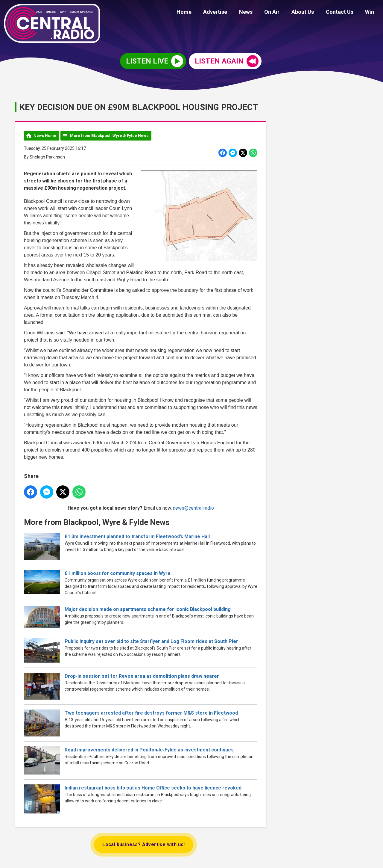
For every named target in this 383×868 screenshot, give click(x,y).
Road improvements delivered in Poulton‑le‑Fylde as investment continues (149, 750)
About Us (308, 13)
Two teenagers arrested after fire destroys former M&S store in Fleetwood (151, 713)
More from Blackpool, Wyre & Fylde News (109, 136)
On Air (280, 13)
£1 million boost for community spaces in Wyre (118, 573)
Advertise (228, 13)
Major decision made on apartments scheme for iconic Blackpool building (148, 609)
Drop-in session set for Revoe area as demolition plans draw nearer (142, 676)
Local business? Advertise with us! (144, 844)
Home (199, 13)
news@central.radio (193, 508)
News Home (45, 136)
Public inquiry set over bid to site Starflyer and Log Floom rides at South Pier (151, 642)
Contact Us (343, 13)
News (256, 13)
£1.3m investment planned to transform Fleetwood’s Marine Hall (138, 536)
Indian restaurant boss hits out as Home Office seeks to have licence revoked (153, 788)
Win (371, 13)
